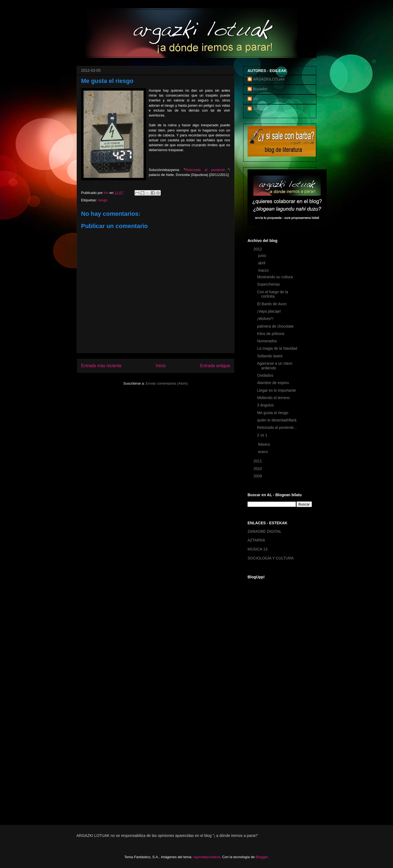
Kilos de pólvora (271, 334)
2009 (258, 476)
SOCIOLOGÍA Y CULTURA (271, 558)
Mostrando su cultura (275, 277)
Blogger (262, 857)
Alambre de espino (273, 383)
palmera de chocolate (275, 326)
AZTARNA (256, 540)
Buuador (260, 89)
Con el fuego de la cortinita (273, 294)
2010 (258, 469)
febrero (264, 444)
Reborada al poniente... (206, 170)
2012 (258, 249)
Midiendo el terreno (273, 398)
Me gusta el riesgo (273, 413)
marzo (264, 270)
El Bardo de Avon (272, 304)
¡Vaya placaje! (269, 311)
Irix (256, 99)
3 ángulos (265, 405)
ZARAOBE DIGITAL (264, 531)
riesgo (102, 200)
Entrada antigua (215, 366)
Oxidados (265, 375)
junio (262, 256)
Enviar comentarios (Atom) (167, 383)
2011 (258, 461)
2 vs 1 (262, 435)
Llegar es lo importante (276, 390)
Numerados (267, 341)
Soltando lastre (270, 356)
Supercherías (268, 284)
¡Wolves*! (265, 319)
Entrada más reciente (101, 366)
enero (263, 452)
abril (262, 263)
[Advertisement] (269, 729)
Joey (257, 109)
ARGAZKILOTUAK (269, 79)
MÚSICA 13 (257, 549)
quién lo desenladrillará (277, 420)
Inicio (161, 366)
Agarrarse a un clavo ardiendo (275, 366)
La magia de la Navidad (277, 348)
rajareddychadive (207, 857)
